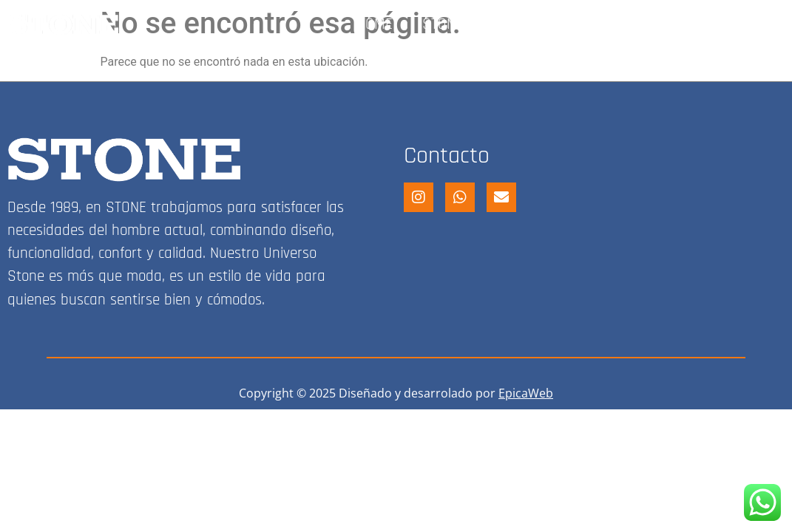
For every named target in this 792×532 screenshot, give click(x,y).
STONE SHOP (462, 24)
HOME (375, 24)
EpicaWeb (526, 393)
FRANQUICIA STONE (591, 24)
